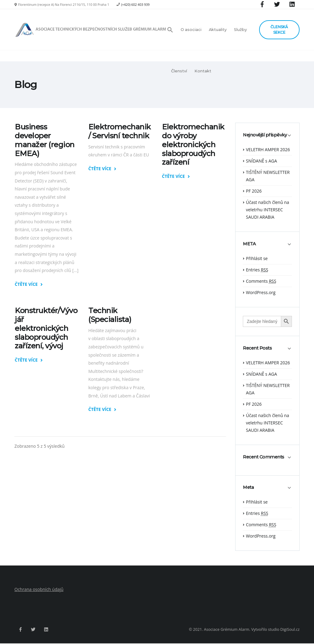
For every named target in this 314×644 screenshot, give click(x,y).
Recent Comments (264, 457)
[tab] (267, 138)
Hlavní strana (288, 85)
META (249, 244)
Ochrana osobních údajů (39, 589)
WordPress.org (261, 292)
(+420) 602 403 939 (135, 5)
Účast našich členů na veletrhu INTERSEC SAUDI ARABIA (268, 210)
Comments (261, 281)
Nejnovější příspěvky (265, 135)
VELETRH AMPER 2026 (268, 149)
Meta (248, 487)
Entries (257, 270)
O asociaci (191, 30)
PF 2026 (254, 191)
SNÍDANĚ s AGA (261, 161)
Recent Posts (257, 348)
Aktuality (218, 30)
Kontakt (203, 71)
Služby (240, 30)
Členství (179, 71)
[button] (172, 30)
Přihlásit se (257, 258)
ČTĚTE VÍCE (29, 284)
